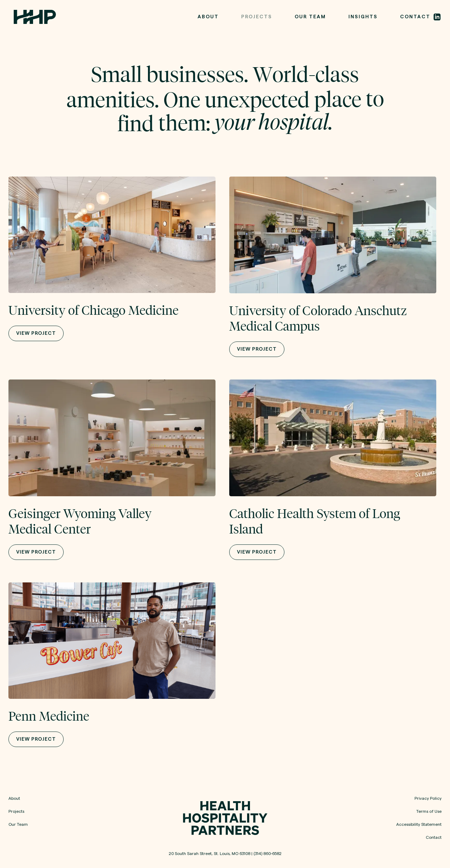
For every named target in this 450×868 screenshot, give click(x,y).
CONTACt (415, 17)
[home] (35, 17)
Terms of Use (429, 811)
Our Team (18, 824)
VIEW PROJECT (36, 333)
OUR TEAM (310, 17)
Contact (434, 837)
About (14, 798)
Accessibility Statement (419, 824)
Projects (16, 811)
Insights (363, 17)
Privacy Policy (428, 798)
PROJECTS (257, 17)
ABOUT (208, 17)
